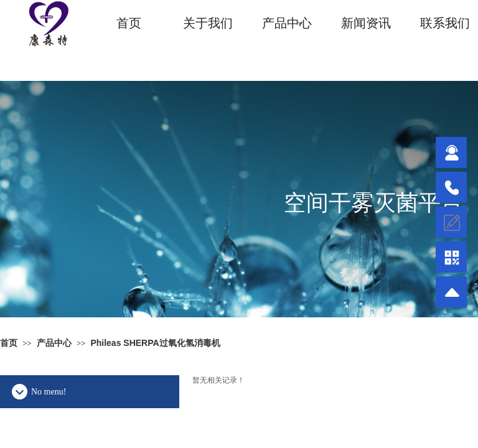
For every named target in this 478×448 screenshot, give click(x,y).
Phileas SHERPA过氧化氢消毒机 (155, 343)
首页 (129, 23)
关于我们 (208, 23)
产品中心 (287, 23)
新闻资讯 (366, 23)
